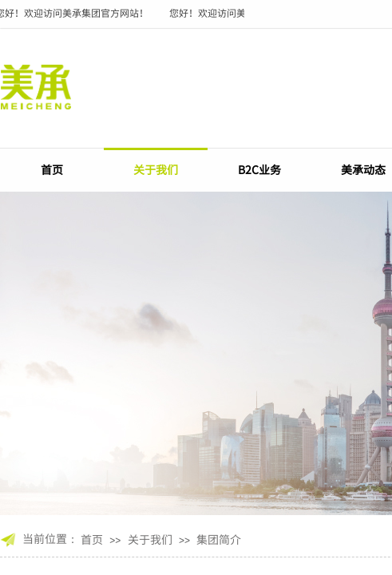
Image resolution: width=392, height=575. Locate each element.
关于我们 (156, 169)
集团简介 (219, 539)
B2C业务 (259, 169)
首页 (52, 169)
